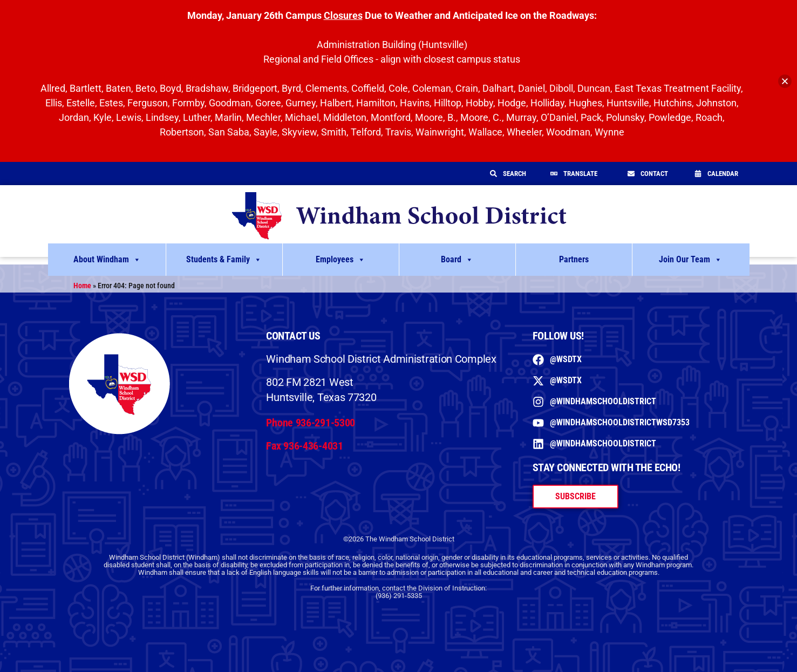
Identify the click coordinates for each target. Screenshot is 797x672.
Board (457, 260)
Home (82, 286)
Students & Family (224, 260)
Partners (574, 259)
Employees (340, 260)
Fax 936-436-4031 (304, 446)
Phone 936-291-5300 (311, 423)
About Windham (107, 260)
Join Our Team (690, 260)
